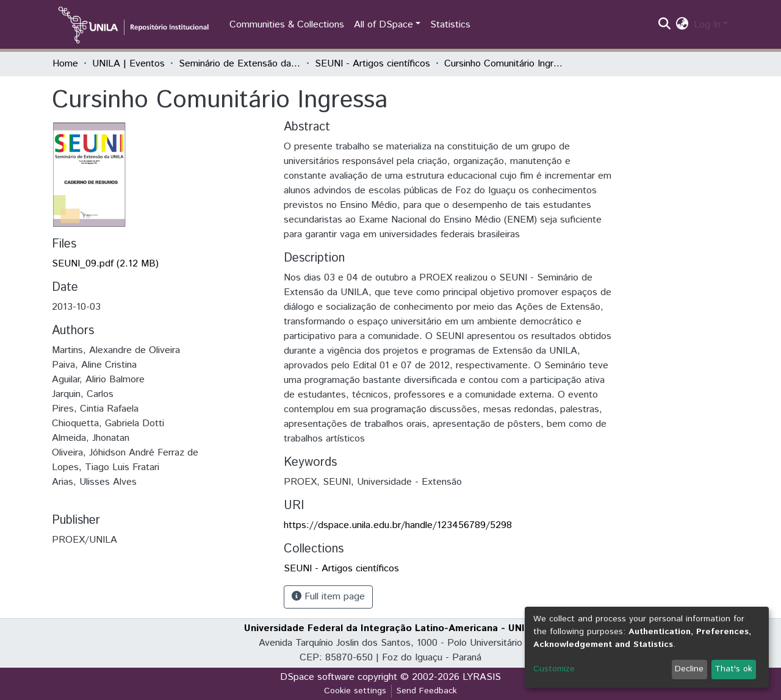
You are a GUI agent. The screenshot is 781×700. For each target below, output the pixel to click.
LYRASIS (482, 677)
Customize (554, 669)
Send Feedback (427, 691)
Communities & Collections (287, 25)
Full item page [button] (328, 597)
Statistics (450, 25)
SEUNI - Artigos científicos (373, 64)
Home (65, 64)
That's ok (733, 669)
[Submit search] (665, 25)
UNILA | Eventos (128, 64)
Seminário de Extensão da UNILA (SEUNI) (240, 64)
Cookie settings (355, 691)
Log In (707, 25)
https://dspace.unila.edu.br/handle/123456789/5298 (398, 525)
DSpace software (317, 677)
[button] (682, 25)
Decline (689, 669)
